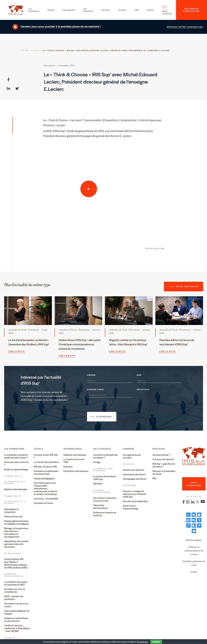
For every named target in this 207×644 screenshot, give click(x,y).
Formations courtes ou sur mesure (16, 605)
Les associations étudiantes (103, 470)
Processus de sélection (163, 459)
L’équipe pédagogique (44, 478)
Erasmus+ (68, 467)
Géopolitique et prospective (11, 511)
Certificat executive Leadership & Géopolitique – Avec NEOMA (17, 628)
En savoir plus (142, 642)
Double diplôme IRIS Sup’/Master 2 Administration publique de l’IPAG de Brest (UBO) (16, 563)
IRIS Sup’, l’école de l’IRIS (45, 467)
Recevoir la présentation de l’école (164, 473)
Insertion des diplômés (133, 470)
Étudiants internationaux (75, 455)
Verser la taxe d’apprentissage (131, 507)
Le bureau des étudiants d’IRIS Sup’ (105, 478)
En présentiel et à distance (15, 483)
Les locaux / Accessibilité (46, 499)
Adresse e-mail (96, 390)
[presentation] (162, 399)
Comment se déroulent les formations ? (105, 456)
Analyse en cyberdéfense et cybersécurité (16, 620)
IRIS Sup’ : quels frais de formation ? (164, 465)
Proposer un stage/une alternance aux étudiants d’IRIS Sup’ (134, 494)
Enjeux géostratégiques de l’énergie (17, 612)
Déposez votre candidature (185, 27)
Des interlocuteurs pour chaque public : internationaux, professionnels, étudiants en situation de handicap (45, 489)
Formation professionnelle (14, 575)
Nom (139, 375)
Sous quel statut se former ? (16, 464)
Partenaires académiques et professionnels (46, 473)
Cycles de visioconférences (15, 639)
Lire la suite (16, 351)
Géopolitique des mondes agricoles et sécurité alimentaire (16, 544)
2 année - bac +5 (13, 496)
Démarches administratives (100, 507)
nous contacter (194, 484)
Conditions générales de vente (194, 563)
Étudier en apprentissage (16, 469)
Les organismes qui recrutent (132, 456)
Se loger (97, 462)
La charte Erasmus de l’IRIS (74, 461)
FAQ (154, 478)
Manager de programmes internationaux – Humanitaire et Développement (16, 533)
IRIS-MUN (98, 484)
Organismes (130, 485)
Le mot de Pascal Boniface (46, 462)
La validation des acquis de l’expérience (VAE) (16, 583)
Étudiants (129, 464)
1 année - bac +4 (13, 476)
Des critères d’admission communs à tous (105, 499)
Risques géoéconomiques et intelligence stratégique (16, 522)
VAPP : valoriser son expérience (14, 598)
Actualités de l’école (43, 503)
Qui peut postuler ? (162, 455)
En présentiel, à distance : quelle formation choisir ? (16, 456)
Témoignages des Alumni (135, 479)
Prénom (91, 375)
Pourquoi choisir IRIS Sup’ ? (46, 456)
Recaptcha (143, 390)
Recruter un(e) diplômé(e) (135, 501)
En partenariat (13, 553)
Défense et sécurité (13, 517)
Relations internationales (16, 489)
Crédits (194, 572)
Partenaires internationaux (76, 471)
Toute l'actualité (187, 286)
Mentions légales (194, 540)
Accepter (156, 642)
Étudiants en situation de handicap (105, 514)
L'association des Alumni (134, 474)
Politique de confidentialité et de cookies (194, 551)
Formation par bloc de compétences (15, 591)
